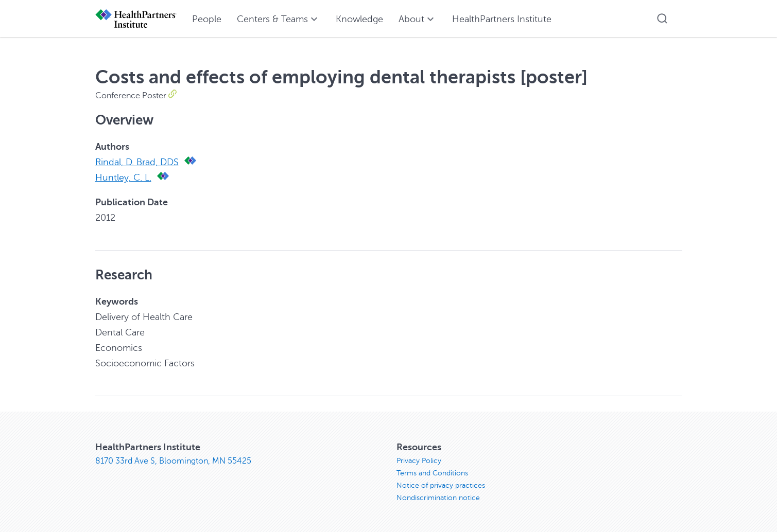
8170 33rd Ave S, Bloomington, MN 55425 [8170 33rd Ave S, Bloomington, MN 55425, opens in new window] (173, 461)
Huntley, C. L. (123, 178)
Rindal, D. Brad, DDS (137, 162)
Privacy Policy (419, 461)
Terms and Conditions (432, 473)
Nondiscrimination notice (438, 498)
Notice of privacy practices (441, 485)
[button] (662, 19)
